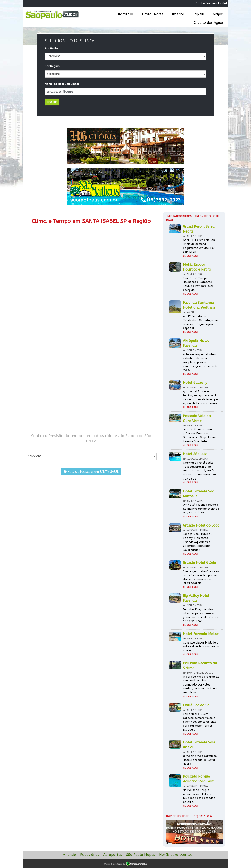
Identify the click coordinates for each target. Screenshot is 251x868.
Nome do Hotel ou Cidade (62, 84)
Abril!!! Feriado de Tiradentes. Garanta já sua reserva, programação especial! (201, 322)
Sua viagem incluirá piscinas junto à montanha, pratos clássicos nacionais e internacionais (201, 577)
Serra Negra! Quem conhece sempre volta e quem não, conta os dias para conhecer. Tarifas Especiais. (199, 722)
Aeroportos (113, 855)
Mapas (218, 14)
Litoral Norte (153, 14)
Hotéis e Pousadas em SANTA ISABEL (91, 472)
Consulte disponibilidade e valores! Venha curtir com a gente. (201, 646)
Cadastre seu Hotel (211, 3)
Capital (199, 14)
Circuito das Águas (209, 23)
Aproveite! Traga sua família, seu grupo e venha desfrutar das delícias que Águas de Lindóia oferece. (201, 397)
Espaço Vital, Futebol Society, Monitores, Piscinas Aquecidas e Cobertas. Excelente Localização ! (197, 542)
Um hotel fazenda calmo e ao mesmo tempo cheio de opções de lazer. (201, 509)
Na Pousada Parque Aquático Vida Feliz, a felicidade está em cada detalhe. (199, 796)
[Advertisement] (91, 334)
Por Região (52, 66)
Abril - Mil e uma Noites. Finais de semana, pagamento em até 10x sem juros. (199, 246)
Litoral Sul (125, 14)
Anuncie (69, 855)
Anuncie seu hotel (178, 816)
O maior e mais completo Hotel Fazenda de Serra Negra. (200, 760)
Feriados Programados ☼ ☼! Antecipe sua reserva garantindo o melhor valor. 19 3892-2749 (201, 615)
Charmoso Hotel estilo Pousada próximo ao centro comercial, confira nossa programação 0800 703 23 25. (200, 470)
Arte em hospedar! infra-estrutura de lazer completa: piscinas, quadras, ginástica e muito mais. (201, 362)
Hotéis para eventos (176, 855)
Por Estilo (51, 48)
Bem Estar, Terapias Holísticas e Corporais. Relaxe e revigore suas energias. (198, 284)
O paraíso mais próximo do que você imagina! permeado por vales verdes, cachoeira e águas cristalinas (201, 685)
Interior (178, 14)
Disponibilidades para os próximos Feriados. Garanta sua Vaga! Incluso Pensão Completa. (200, 435)
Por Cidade (33, 448)
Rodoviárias (90, 855)
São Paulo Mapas (141, 855)
